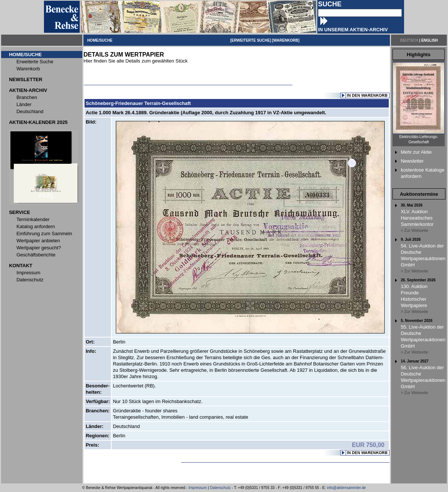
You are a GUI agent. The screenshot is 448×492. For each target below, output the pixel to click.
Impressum (198, 488)
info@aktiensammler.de (347, 488)
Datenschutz (220, 488)
